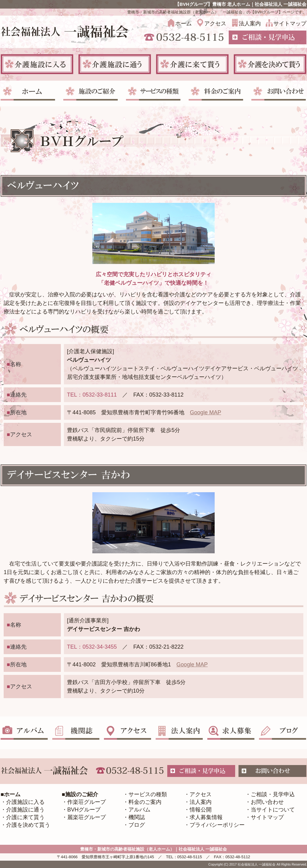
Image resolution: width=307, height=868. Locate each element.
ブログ (137, 825)
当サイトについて (273, 810)
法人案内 (250, 24)
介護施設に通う (25, 810)
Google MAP (205, 412)
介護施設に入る (25, 802)
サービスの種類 (148, 794)
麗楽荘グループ (87, 817)
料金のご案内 (145, 802)
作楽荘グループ (87, 802)
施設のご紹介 (82, 794)
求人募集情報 (206, 817)
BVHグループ (84, 810)
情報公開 (201, 810)
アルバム (139, 810)
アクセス (215, 24)
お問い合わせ (267, 802)
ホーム (183, 24)
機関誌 (137, 817)
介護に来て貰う (25, 817)
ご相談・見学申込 (273, 794)
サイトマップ (290, 24)
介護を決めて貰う (28, 825)
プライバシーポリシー (217, 825)
